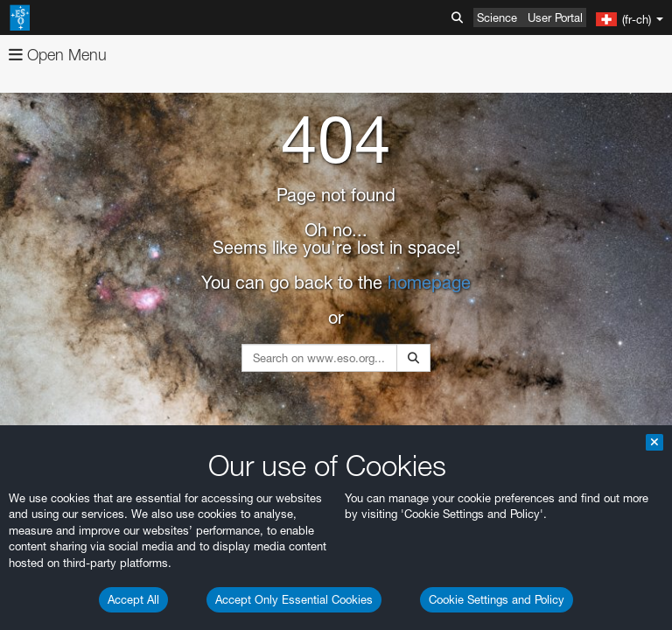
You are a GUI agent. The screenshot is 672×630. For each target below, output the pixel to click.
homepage (429, 283)
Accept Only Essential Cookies (294, 599)
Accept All (133, 599)
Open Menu (58, 55)
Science (497, 17)
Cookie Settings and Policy (497, 599)
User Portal (555, 17)
